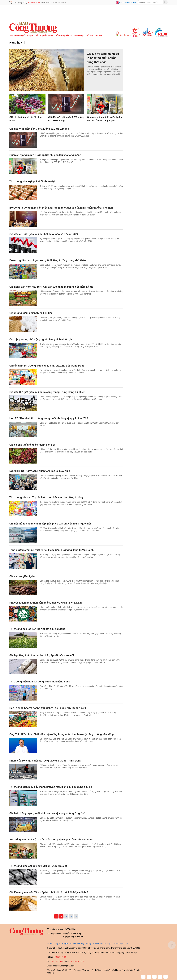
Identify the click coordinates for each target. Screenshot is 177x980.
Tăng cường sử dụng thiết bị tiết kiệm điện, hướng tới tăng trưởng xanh (52, 550)
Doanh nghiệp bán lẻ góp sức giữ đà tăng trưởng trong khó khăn (48, 260)
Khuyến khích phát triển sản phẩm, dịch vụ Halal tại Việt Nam (46, 603)
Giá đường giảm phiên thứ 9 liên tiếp (31, 313)
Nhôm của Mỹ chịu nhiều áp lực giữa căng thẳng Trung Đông (45, 761)
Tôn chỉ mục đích (120, 944)
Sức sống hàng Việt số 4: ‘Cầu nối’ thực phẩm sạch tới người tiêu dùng (51, 840)
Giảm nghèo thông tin (53, 36)
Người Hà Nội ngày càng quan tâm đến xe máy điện (40, 471)
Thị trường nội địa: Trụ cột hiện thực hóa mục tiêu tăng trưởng (46, 497)
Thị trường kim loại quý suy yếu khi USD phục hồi (39, 866)
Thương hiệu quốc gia (20, 36)
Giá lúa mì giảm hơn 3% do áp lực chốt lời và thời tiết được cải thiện (49, 892)
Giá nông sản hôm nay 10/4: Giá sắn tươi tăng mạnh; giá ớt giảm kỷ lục (51, 287)
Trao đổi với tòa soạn (102, 944)
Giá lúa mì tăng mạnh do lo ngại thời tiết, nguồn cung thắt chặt (103, 58)
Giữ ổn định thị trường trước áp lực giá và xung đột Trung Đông (47, 366)
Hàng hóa (16, 43)
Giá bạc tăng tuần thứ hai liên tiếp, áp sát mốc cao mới (42, 655)
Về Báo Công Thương (56, 944)
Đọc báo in (37, 36)
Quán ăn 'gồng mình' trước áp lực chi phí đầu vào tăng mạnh (45, 155)
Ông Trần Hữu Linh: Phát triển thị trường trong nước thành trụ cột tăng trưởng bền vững (62, 734)
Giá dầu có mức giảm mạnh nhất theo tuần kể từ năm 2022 (44, 234)
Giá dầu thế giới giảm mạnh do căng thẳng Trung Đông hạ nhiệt (47, 392)
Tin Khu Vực (123, 34)
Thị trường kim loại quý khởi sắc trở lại (32, 181)
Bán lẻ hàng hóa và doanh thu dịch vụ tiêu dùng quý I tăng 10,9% (48, 708)
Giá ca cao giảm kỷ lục (23, 576)
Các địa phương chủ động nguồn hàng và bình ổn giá (41, 339)
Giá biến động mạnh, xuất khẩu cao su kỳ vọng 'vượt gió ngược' (47, 813)
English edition (128, 2)
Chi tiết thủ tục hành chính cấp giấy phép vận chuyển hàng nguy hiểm (51, 524)
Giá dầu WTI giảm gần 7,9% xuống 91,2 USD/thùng (39, 129)
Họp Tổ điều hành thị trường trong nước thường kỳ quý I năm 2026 (49, 418)
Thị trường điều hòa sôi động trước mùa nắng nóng (40, 682)
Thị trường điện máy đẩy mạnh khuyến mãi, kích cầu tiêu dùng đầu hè (51, 787)
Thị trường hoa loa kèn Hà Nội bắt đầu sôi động (37, 629)
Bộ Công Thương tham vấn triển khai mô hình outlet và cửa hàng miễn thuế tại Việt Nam (61, 208)
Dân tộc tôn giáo (74, 36)
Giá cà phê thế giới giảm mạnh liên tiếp (32, 445)
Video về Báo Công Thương (79, 944)
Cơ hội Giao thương (93, 36)
